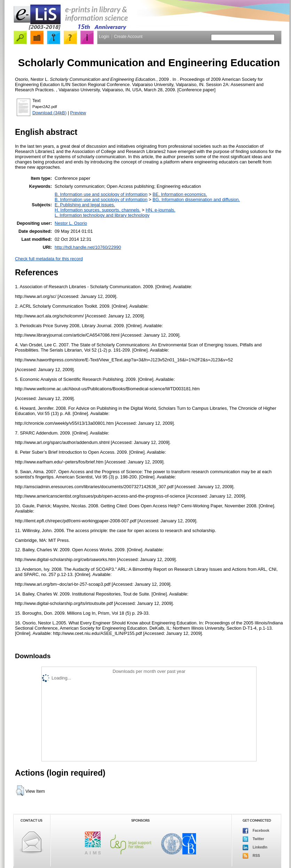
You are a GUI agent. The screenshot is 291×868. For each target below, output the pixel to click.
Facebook (256, 831)
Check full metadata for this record (49, 259)
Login (104, 37)
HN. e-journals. (160, 210)
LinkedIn (255, 847)
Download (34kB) (49, 113)
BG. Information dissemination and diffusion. (196, 199)
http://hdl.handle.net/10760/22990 (88, 247)
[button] (20, 791)
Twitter (253, 839)
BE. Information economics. (180, 194)
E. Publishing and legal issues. (85, 205)
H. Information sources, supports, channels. (98, 210)
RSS (251, 856)
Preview (78, 113)
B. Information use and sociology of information (101, 194)
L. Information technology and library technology (102, 215)
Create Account (128, 37)
